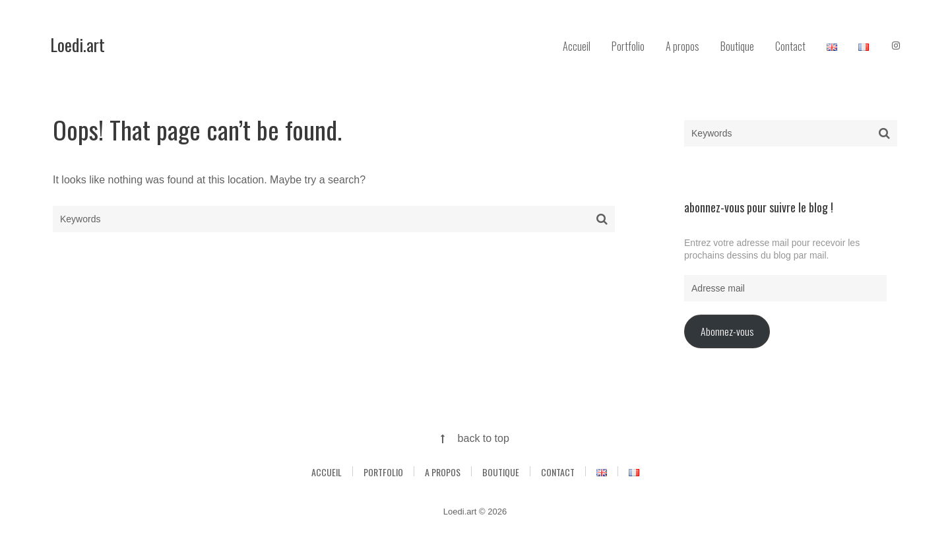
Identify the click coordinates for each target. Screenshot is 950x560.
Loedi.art (78, 45)
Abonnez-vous (727, 331)
